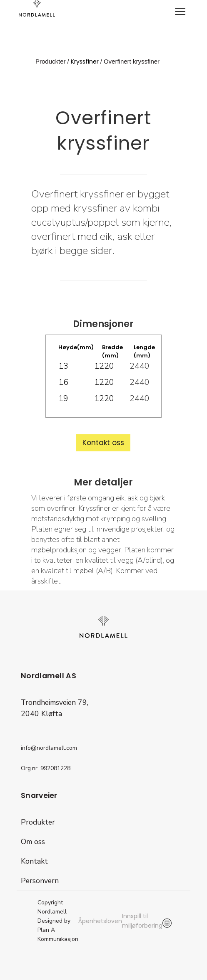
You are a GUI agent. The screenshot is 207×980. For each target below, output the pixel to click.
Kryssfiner (85, 62)
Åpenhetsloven (100, 921)
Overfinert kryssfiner (132, 61)
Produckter (51, 61)
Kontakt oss (103, 443)
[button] (180, 12)
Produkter (38, 822)
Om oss (33, 842)
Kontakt (34, 861)
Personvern (40, 881)
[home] (35, 8)
